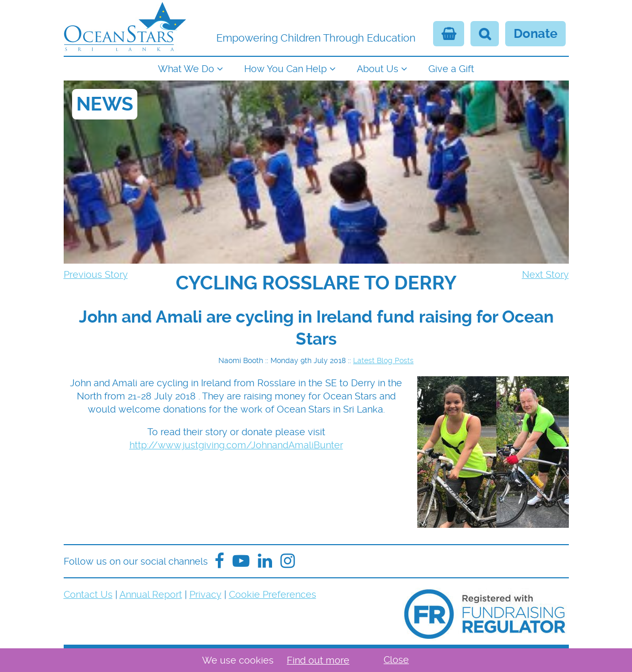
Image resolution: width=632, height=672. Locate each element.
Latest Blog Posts (383, 360)
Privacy (205, 594)
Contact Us (88, 594)
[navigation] (316, 68)
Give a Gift (451, 69)
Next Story (545, 274)
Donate (535, 34)
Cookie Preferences (273, 594)
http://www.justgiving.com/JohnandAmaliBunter (236, 445)
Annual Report (151, 594)
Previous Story (96, 274)
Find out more (318, 660)
